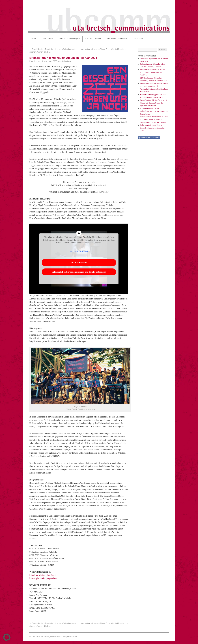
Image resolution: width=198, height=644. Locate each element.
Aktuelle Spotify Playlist (69, 39)
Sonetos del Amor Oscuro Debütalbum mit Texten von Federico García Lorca (154, 111)
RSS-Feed (139, 39)
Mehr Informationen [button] (79, 252)
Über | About (48, 39)
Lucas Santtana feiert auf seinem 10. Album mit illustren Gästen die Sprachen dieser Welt (154, 103)
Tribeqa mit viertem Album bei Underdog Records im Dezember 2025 (152, 128)
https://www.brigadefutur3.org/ (43, 575)
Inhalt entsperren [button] (79, 263)
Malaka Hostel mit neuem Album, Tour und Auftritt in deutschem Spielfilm (153, 72)
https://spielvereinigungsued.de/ (43, 578)
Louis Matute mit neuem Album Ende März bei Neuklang (104, 49)
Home (34, 39)
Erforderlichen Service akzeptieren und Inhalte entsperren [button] (79, 272)
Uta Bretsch (66, 61)
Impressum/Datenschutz (117, 39)
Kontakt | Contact (93, 39)
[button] (7, 637)
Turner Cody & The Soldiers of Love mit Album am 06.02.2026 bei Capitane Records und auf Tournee (154, 120)
